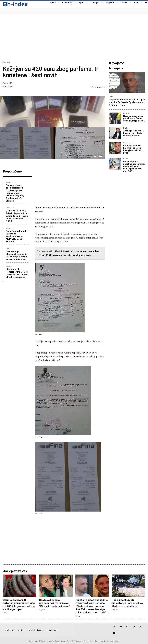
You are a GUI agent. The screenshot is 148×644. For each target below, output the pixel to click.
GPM (12, 83)
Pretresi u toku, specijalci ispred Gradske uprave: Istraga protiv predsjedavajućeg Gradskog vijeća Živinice (15, 193)
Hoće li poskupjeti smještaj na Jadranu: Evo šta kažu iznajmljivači (128, 603)
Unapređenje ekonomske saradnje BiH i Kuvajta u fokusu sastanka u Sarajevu (17, 255)
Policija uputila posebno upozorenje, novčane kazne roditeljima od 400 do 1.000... (134, 166)
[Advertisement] (74, 37)
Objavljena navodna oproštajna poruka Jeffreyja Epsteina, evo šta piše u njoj (127, 102)
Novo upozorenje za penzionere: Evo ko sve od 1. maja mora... (134, 119)
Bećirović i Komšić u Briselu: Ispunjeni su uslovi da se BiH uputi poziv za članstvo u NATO (17, 216)
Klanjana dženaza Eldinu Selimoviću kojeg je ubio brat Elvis (132, 149)
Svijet (111, 96)
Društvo (126, 113)
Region (6, 62)
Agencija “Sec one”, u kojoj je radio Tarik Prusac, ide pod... (134, 133)
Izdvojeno (10, 182)
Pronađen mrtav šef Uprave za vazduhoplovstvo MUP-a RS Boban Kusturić (16, 236)
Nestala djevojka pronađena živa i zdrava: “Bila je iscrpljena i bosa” (55, 603)
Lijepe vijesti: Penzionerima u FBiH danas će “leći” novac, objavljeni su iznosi (17, 273)
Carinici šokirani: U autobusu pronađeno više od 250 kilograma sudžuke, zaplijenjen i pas (19, 605)
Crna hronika (128, 143)
